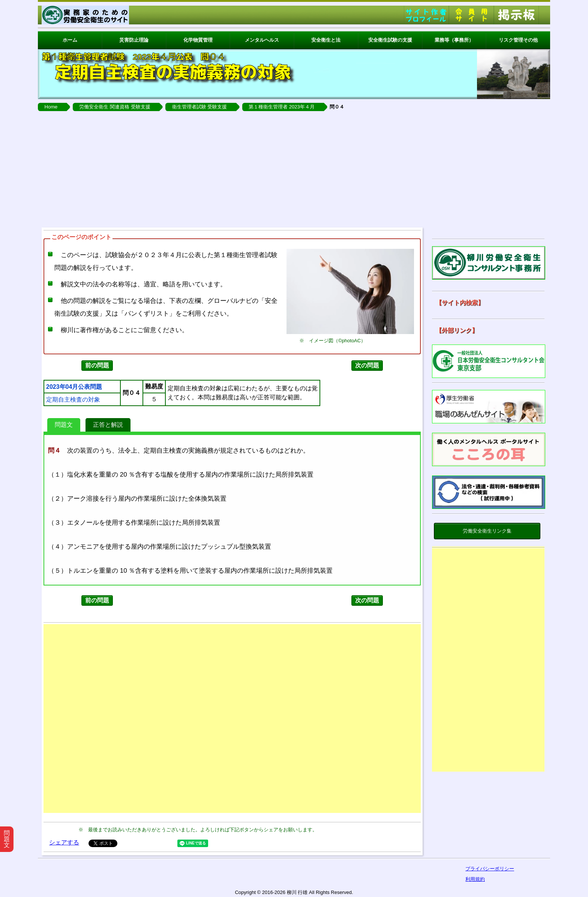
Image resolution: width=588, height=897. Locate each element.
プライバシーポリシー (490, 869)
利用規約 (475, 879)
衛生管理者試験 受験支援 (200, 107)
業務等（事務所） (454, 40)
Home (51, 107)
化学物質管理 (198, 40)
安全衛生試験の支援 (390, 40)
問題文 (64, 425)
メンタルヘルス (262, 40)
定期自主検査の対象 (73, 400)
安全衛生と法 (326, 40)
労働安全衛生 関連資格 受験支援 (115, 107)
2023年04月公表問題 (74, 387)
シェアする (64, 842)
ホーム (70, 40)
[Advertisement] (294, 167)
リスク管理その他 (518, 40)
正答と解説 (108, 425)
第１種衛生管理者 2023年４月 (282, 107)
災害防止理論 (134, 40)
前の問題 (97, 365)
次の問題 (367, 365)
